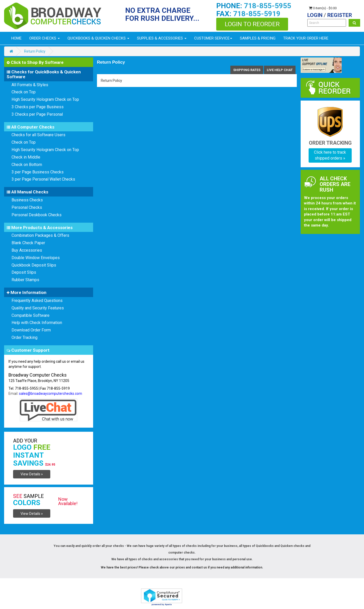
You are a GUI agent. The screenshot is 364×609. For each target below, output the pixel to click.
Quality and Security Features (38, 308)
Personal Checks (27, 207)
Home (16, 38)
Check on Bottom (27, 165)
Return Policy (35, 51)
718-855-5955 (268, 6)
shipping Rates (247, 70)
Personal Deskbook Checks (37, 215)
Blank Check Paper (28, 243)
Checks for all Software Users (38, 135)
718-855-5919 (257, 14)
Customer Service (213, 38)
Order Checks (45, 38)
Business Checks (27, 200)
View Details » (32, 474)
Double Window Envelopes (36, 258)
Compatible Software (31, 315)
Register (340, 15)
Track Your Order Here (306, 38)
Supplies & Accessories (162, 38)
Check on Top (24, 92)
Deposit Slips (24, 272)
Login (315, 15)
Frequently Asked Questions (37, 301)
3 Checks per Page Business (38, 107)
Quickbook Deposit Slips (34, 265)
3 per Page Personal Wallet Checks (43, 179)
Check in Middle (26, 157)
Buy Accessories (27, 250)
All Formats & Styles (30, 85)
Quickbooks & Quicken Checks (98, 38)
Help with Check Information (37, 323)
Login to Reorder (252, 24)
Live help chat (280, 70)
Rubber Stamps (25, 280)
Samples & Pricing (258, 38)
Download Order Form (31, 330)
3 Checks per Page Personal (37, 114)
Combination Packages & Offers (40, 235)
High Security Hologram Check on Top (45, 99)
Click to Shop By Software (35, 62)
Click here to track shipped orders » (330, 155)
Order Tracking (24, 337)
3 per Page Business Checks (38, 172)
